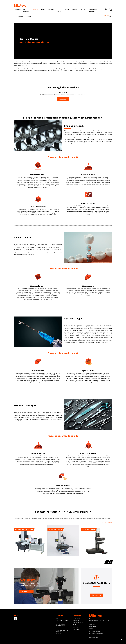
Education (51, 9)
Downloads (75, 9)
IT (15, 16)
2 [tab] (66, 562)
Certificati (58, 634)
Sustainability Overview (93, 10)
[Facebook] (15, 620)
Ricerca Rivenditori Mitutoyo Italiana (61, 625)
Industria (35, 9)
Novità (67, 9)
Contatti (94, 3)
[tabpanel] (30, 541)
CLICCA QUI (96, 595)
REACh (74, 625)
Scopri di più (26, 591)
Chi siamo (59, 10)
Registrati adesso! (103, 3)
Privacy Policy (76, 618)
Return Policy (76, 627)
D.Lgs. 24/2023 (76, 629)
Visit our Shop (107, 522)
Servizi (43, 9)
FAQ (57, 618)
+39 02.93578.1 (96, 632)
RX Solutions (26, 10)
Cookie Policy (76, 620)
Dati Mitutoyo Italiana (78, 623)
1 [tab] (59, 562)
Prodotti (18, 9)
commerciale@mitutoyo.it (96, 634)
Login (111, 3)
